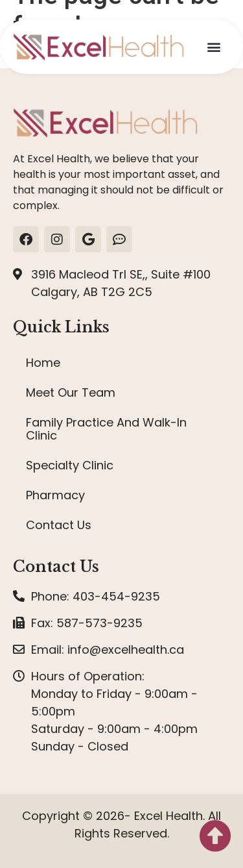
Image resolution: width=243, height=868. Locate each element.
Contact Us (59, 525)
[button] (214, 47)
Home (43, 363)
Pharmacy (55, 495)
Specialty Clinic (70, 465)
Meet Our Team (71, 392)
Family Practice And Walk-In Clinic (106, 429)
